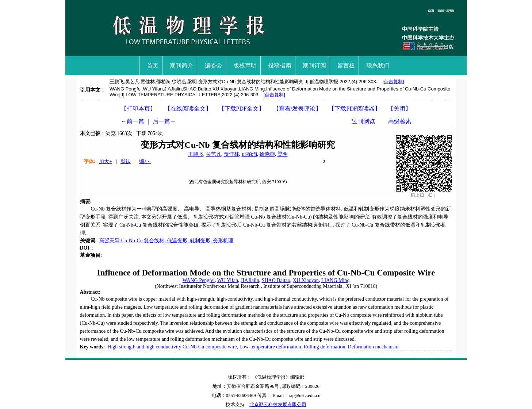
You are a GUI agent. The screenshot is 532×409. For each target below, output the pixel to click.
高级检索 (400, 121)
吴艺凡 (214, 154)
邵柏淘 (249, 154)
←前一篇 (133, 121)
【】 (297, 109)
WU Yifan (228, 280)
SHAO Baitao (276, 280)
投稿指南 (280, 65)
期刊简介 (181, 65)
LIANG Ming (335, 280)
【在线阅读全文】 (188, 109)
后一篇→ (164, 121)
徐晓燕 (267, 154)
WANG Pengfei (199, 280)
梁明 (283, 154)
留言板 (346, 65)
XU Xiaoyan (306, 280)
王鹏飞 (196, 154)
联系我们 (378, 65)
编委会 (213, 65)
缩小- (145, 161)
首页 (153, 65)
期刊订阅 (314, 65)
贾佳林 (231, 154)
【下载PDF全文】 (242, 109)
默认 (126, 161)
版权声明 (245, 65)
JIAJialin (250, 280)
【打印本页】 (138, 109)
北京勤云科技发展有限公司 (278, 404)
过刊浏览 (363, 121)
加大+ (106, 161)
